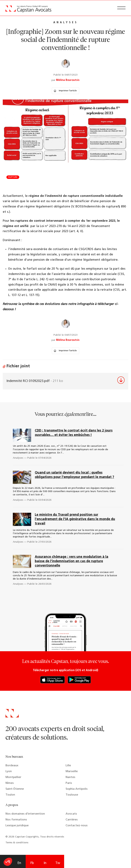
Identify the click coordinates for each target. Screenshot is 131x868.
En (19, 863)
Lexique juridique (17, 826)
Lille (68, 766)
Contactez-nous (77, 826)
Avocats (71, 814)
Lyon (9, 771)
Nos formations (16, 820)
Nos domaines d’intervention (25, 814)
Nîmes (10, 783)
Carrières (72, 820)
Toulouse (72, 795)
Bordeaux (12, 766)
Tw (58, 863)
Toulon (10, 795)
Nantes (70, 777)
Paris (69, 783)
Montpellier (13, 777)
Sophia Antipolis (77, 789)
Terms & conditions (17, 843)
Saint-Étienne (15, 789)
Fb (32, 863)
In (45, 863)
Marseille (72, 771)
